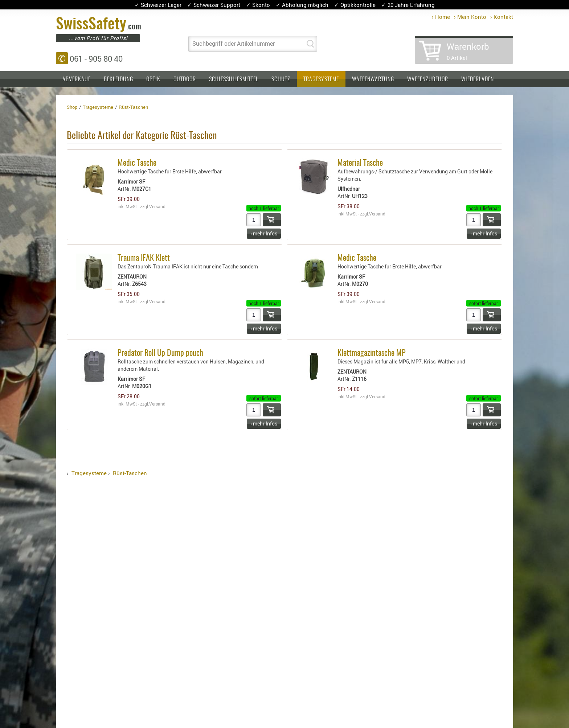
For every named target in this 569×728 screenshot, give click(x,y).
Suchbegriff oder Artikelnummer (234, 44)
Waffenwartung (373, 79)
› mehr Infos (264, 233)
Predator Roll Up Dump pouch (160, 353)
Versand (157, 206)
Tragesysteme (321, 79)
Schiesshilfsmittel (234, 79)
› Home (441, 17)
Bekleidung (118, 79)
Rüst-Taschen (130, 473)
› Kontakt (502, 17)
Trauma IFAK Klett (144, 258)
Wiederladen (478, 79)
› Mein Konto (470, 17)
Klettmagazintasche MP (372, 353)
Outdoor (185, 79)
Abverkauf (77, 79)
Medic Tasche (137, 163)
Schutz (281, 79)
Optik (153, 79)
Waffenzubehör (428, 79)
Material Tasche (360, 163)
